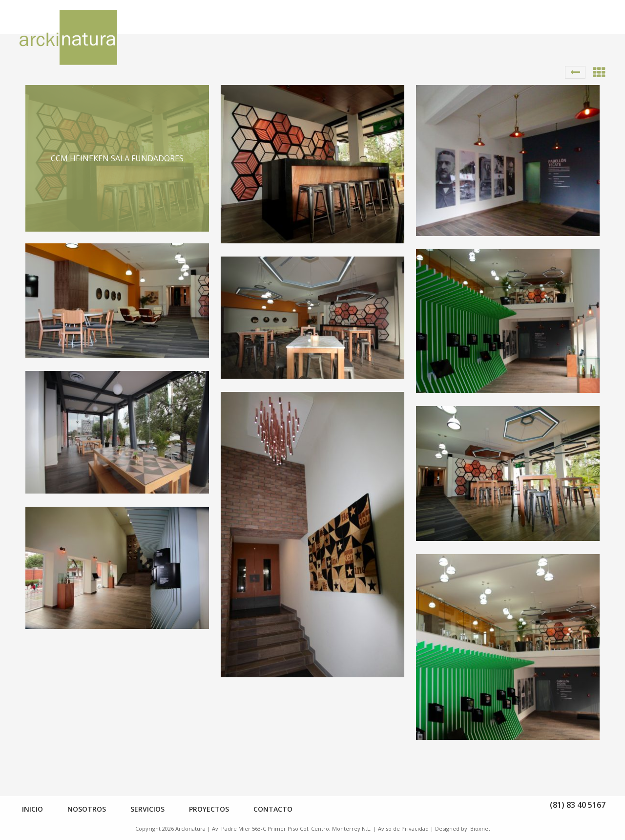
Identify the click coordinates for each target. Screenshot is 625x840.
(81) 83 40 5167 (578, 805)
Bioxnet (480, 829)
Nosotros (87, 809)
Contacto (273, 809)
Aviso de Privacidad (403, 829)
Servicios (147, 809)
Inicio (32, 809)
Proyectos (209, 809)
